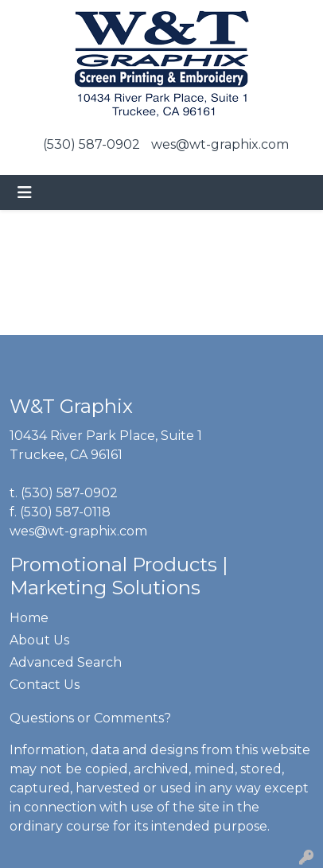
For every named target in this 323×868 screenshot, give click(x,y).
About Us (39, 640)
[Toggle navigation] (25, 193)
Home (29, 618)
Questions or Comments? (90, 718)
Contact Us (45, 685)
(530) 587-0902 (91, 144)
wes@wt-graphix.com (220, 144)
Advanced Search (66, 662)
